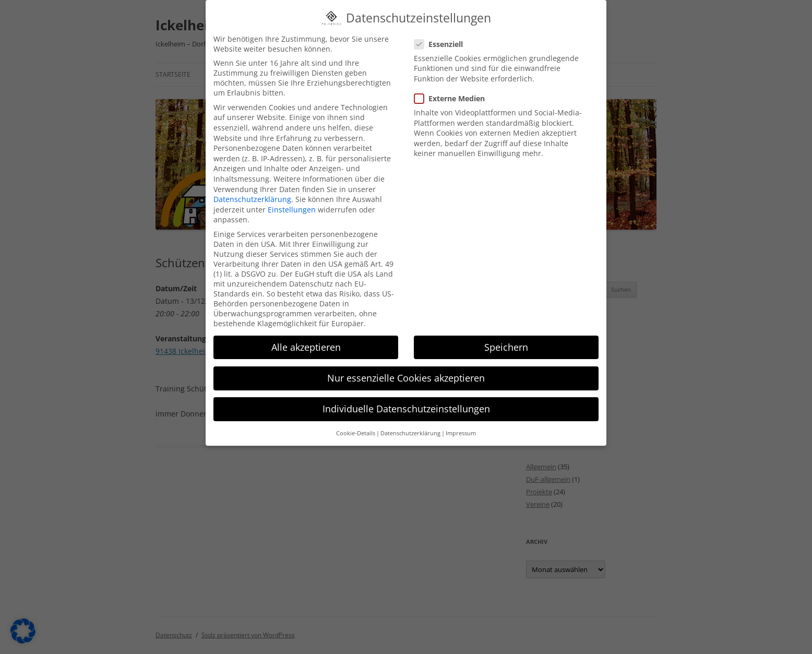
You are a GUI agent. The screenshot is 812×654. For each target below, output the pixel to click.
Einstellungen (292, 206)
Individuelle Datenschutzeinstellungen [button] (406, 405)
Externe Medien (454, 95)
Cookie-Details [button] (356, 430)
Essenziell (443, 40)
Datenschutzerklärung (252, 195)
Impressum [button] (461, 430)
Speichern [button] (506, 343)
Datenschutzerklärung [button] (410, 430)
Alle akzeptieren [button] (306, 343)
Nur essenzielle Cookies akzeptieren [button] (406, 374)
